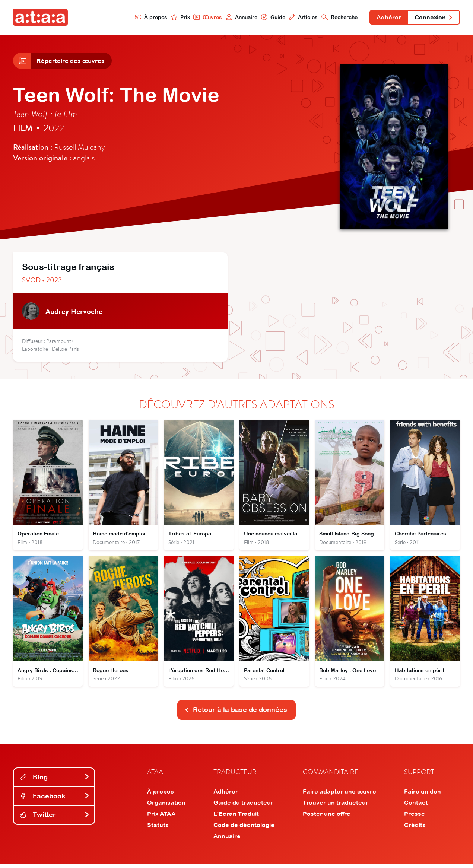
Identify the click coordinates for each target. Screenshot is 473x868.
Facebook (55, 800)
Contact (416, 807)
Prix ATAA (161, 818)
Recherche (338, 17)
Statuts (158, 829)
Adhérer (387, 18)
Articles (301, 17)
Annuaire (239, 17)
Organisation (166, 807)
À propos (148, 17)
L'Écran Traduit (236, 818)
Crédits (415, 829)
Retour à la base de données (236, 714)
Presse (415, 818)
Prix (178, 17)
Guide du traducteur (243, 807)
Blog (55, 781)
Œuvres (205, 17)
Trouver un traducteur (336, 807)
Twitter (55, 819)
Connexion (433, 18)
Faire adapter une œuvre (339, 795)
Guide (271, 17)
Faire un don (423, 795)
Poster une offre (327, 818)
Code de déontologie (244, 829)
